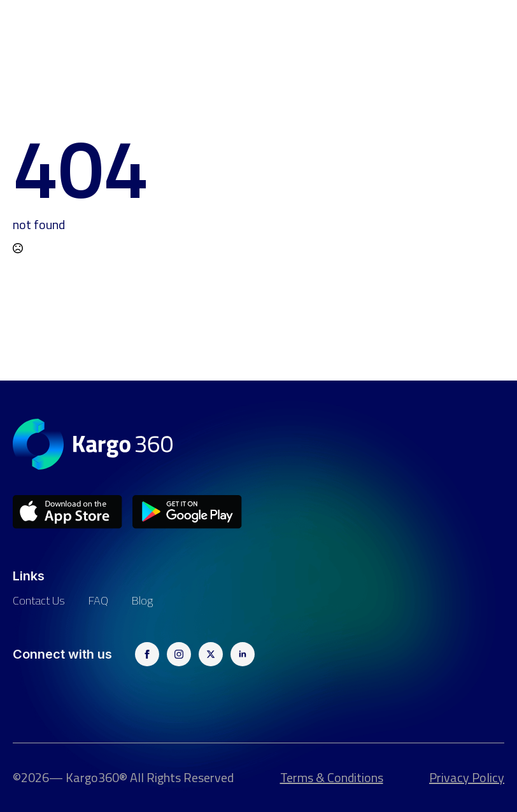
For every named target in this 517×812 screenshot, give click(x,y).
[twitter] (211, 654)
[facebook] (147, 654)
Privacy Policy (467, 778)
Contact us (39, 600)
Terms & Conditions (332, 778)
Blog (142, 600)
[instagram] (179, 654)
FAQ (98, 600)
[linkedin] (243, 654)
